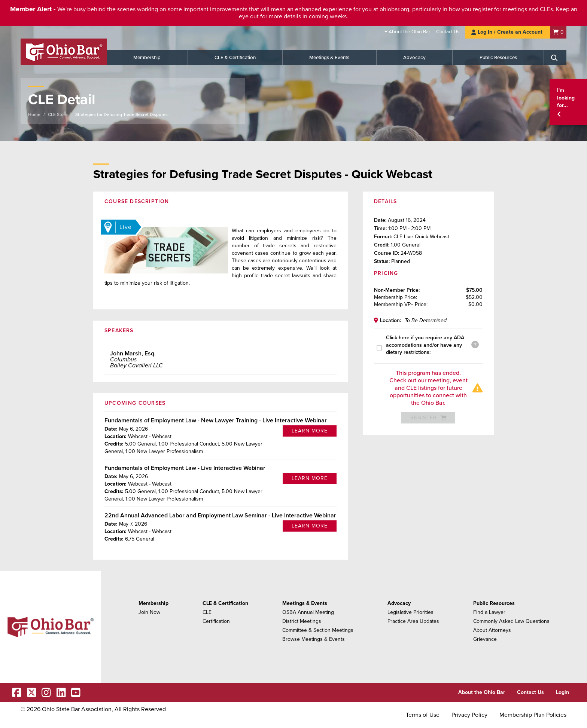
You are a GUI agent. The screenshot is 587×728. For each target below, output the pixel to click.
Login (562, 692)
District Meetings (302, 621)
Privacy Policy (469, 715)
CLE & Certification (235, 58)
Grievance (485, 639)
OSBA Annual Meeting (308, 612)
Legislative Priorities (410, 612)
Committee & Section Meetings (318, 630)
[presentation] (381, 348)
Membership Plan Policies (533, 715)
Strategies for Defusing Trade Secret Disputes (121, 114)
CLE (207, 612)
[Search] (555, 58)
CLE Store (58, 114)
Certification (216, 621)
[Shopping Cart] (558, 32)
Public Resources (498, 58)
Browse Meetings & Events (314, 639)
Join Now (149, 612)
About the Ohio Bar (409, 32)
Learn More (310, 431)
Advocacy (414, 58)
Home (34, 114)
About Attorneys (492, 630)
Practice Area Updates (413, 621)
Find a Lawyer (489, 612)
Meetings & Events (329, 58)
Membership (147, 58)
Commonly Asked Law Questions (511, 621)
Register (428, 418)
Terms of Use (423, 715)
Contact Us (448, 32)
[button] (568, 102)
